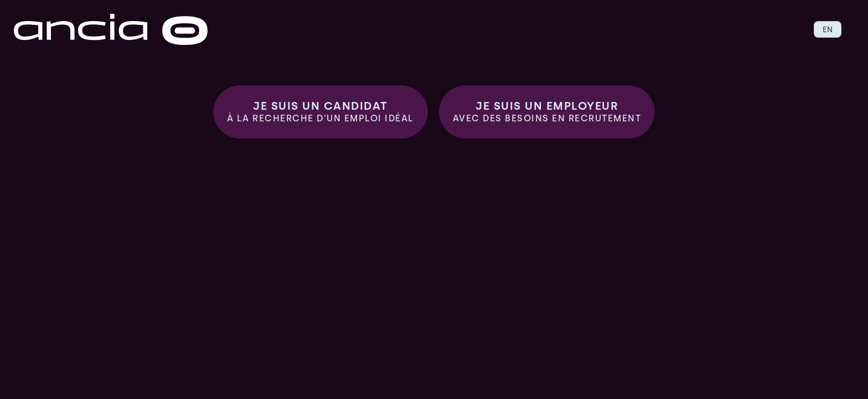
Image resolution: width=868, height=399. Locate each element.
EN (828, 29)
